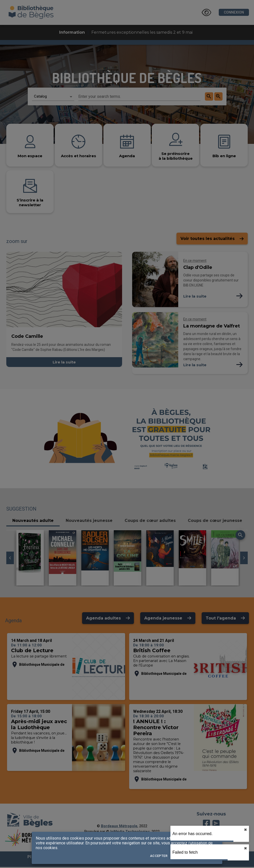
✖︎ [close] (245, 830)
